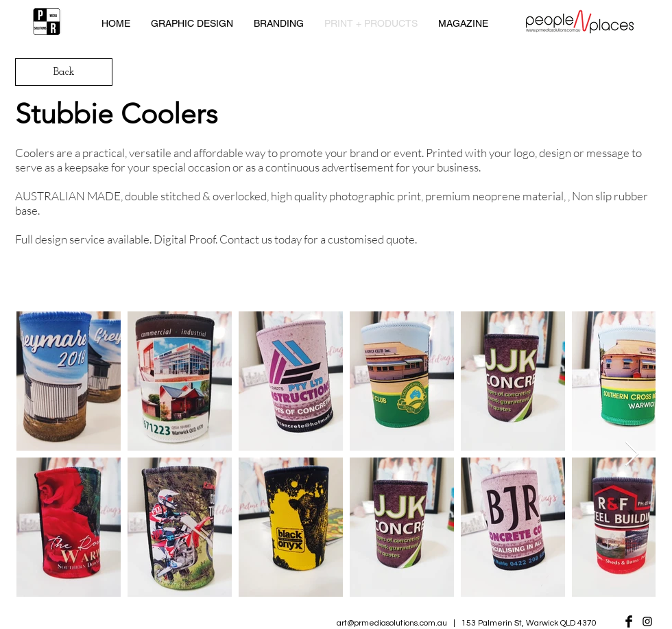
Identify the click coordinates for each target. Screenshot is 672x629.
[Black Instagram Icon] (647, 621)
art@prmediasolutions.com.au (392, 623)
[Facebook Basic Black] (629, 621)
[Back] (64, 72)
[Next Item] (632, 454)
